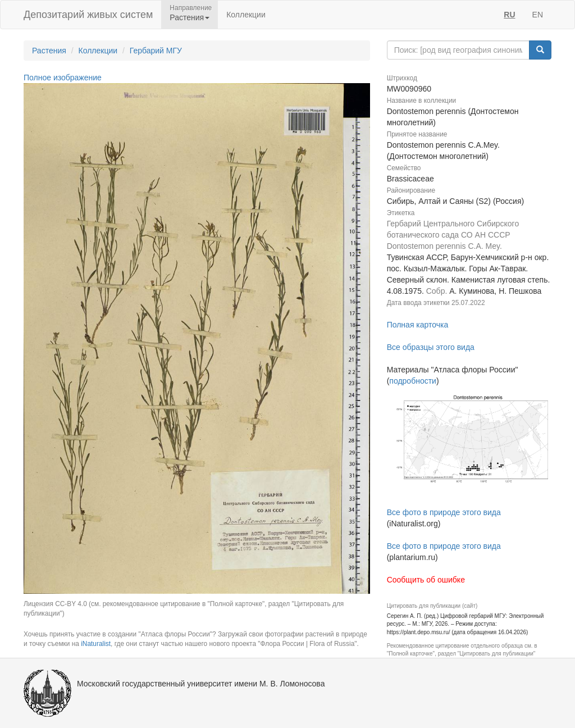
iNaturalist (96, 644)
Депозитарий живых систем (88, 15)
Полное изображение (63, 78)
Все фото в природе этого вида (444, 512)
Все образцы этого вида (431, 347)
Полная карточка (418, 325)
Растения (49, 51)
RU (509, 15)
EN (538, 15)
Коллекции (246, 15)
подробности (413, 381)
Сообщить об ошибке (426, 580)
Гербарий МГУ (156, 51)
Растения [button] (190, 17)
